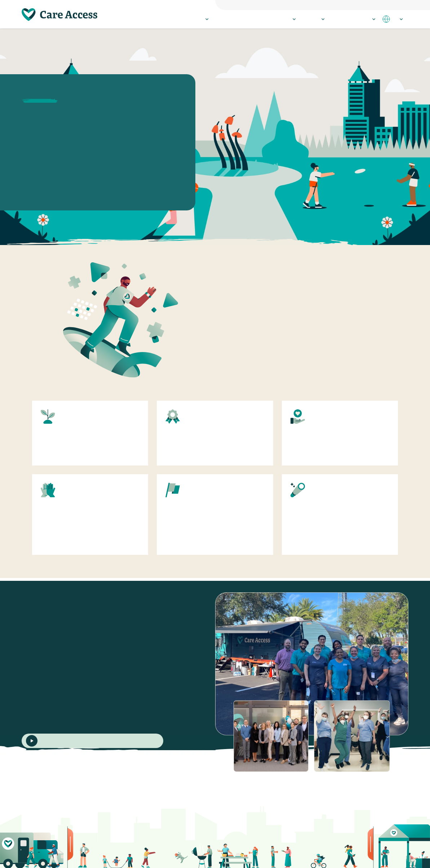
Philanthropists (370, 4)
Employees (399, 4)
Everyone (304, 4)
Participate (196, 19)
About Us (314, 19)
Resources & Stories (353, 19)
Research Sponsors (334, 4)
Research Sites (279, 19)
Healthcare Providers (236, 19)
